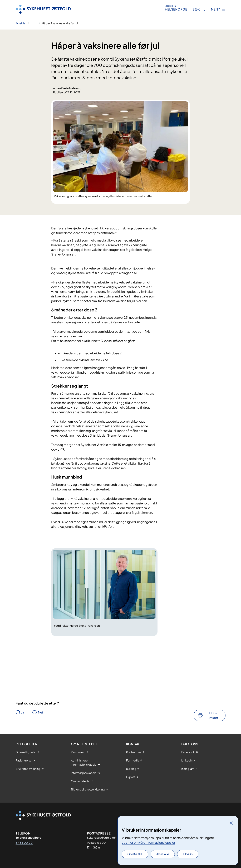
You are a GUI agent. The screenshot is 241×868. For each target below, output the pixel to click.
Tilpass (188, 854)
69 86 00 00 (24, 843)
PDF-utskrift (213, 715)
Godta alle (135, 854)
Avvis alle (163, 854)
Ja (23, 712)
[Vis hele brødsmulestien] (34, 23)
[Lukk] (231, 823)
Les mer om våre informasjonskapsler (148, 842)
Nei (40, 712)
